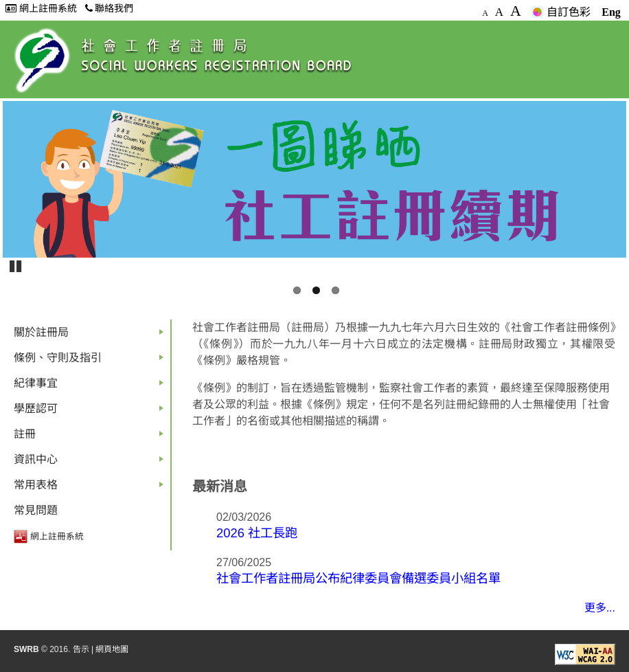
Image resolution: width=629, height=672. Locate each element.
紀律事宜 (91, 387)
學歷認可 (91, 412)
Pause (16, 265)
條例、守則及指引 (91, 361)
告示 (81, 649)
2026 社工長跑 (257, 533)
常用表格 (91, 488)
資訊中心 (91, 463)
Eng (611, 12)
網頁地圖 (112, 649)
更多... (600, 608)
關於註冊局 (91, 336)
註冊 (91, 437)
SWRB (26, 649)
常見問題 (36, 510)
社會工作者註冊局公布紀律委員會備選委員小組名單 (358, 578)
